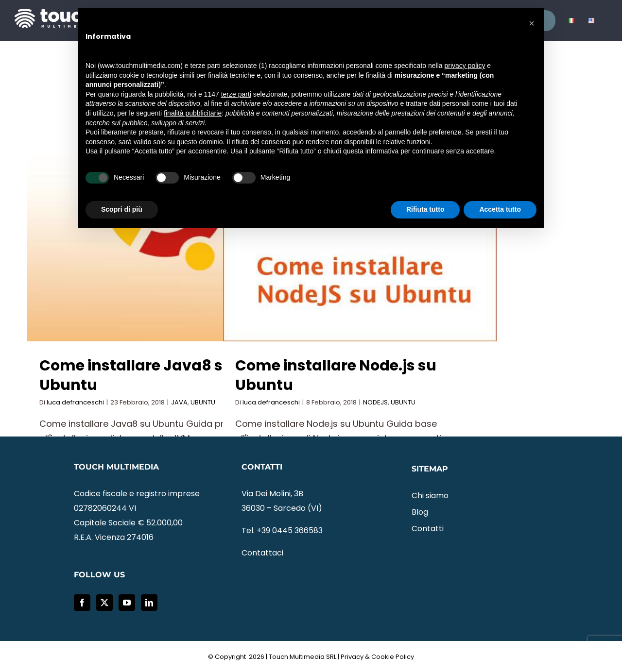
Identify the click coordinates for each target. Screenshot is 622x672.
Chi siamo (430, 496)
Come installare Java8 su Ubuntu (136, 375)
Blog (420, 512)
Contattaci (262, 553)
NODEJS (375, 402)
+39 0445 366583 (290, 530)
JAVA (179, 402)
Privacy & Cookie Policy (377, 657)
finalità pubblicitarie (193, 113)
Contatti (428, 529)
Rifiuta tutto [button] (425, 209)
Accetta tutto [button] (500, 209)
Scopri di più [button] (122, 209)
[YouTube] (127, 603)
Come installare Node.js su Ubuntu (336, 375)
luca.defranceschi (75, 402)
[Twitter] (104, 603)
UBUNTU (203, 402)
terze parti (236, 94)
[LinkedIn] (149, 603)
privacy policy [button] (465, 66)
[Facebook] (82, 603)
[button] (532, 23)
